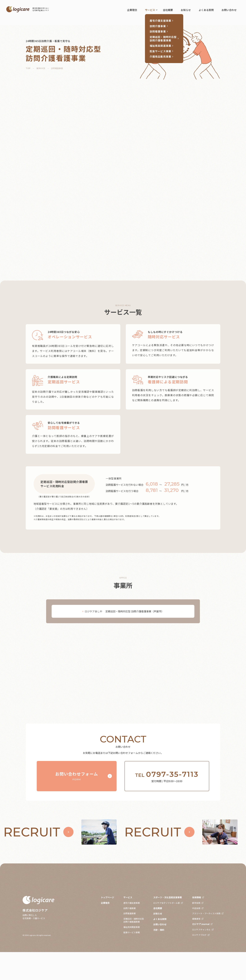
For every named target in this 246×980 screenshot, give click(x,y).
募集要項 (196, 947)
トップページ (107, 925)
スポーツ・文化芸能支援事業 (168, 925)
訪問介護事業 (130, 936)
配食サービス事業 (132, 960)
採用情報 (197, 925)
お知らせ (186, 10)
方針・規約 (159, 958)
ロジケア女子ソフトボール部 (167, 931)
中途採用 (196, 936)
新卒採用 (196, 931)
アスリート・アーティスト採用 (206, 941)
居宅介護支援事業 (132, 931)
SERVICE (41, 68)
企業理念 (132, 10)
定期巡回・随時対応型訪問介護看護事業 (134, 948)
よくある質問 (206, 10)
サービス (150, 10)
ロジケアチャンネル (201, 957)
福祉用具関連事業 (132, 955)
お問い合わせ (229, 10)
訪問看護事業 (130, 941)
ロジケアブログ (199, 963)
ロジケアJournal (201, 952)
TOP (28, 68)
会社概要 (168, 10)
